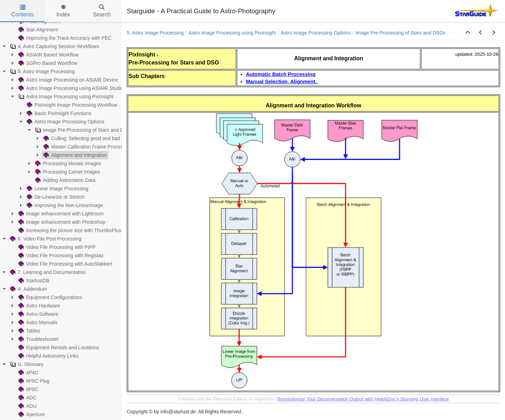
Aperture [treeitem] (31, 414)
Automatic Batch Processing (281, 74)
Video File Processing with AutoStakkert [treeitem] (65, 264)
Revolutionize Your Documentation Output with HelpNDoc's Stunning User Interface (363, 399)
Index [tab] (63, 11)
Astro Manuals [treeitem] (37, 322)
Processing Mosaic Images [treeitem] (67, 163)
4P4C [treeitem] (28, 373)
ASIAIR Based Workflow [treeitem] (48, 55)
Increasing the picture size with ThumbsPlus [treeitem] (69, 230)
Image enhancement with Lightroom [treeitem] (60, 214)
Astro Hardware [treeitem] (38, 306)
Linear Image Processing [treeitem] (57, 189)
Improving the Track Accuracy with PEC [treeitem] (64, 38)
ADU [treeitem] (27, 406)
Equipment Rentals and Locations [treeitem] (58, 348)
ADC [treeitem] (27, 398)
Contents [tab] (23, 11)
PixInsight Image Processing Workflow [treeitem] (71, 105)
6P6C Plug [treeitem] (33, 381)
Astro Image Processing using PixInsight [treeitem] (65, 97)
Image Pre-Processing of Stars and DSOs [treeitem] (83, 130)
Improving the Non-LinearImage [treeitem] (64, 205)
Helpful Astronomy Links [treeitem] (48, 356)
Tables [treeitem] (29, 331)
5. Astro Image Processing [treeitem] (42, 71)
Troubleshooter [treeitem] (38, 339)
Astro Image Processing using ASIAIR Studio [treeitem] (70, 88)
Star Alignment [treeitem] (37, 30)
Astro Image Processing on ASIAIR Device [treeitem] (68, 80)
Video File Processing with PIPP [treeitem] (56, 247)
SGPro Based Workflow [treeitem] (47, 63)
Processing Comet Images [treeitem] (67, 172)
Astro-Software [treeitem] (38, 314)
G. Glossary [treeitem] (26, 364)
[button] (468, 33)
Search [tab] (102, 11)
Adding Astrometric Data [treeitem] (65, 180)
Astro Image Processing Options (316, 33)
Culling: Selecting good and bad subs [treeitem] (87, 138)
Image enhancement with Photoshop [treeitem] (61, 222)
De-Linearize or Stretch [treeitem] (55, 197)
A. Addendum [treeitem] (28, 289)
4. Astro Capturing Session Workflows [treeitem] (54, 46)
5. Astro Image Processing (155, 33)
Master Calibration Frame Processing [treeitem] (87, 147)
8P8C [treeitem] (28, 389)
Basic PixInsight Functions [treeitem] (58, 113)
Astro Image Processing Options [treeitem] (65, 122)
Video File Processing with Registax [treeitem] (60, 255)
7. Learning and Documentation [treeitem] (47, 272)
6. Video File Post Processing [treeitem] (45, 239)
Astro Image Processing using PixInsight (232, 33)
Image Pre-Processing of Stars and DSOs (400, 33)
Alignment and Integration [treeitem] (75, 155)
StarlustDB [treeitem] (33, 281)
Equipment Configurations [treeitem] (50, 297)
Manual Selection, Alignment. (282, 82)
